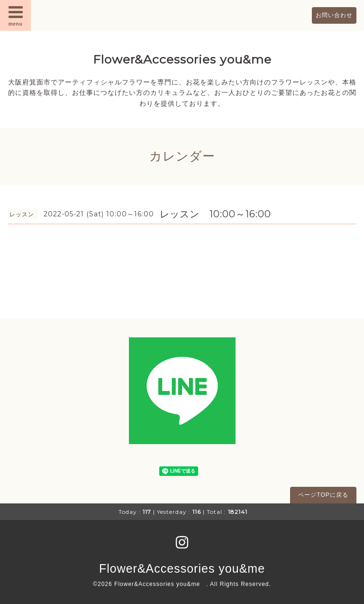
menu (16, 15)
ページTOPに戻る (323, 495)
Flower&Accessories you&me (182, 59)
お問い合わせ (334, 15)
